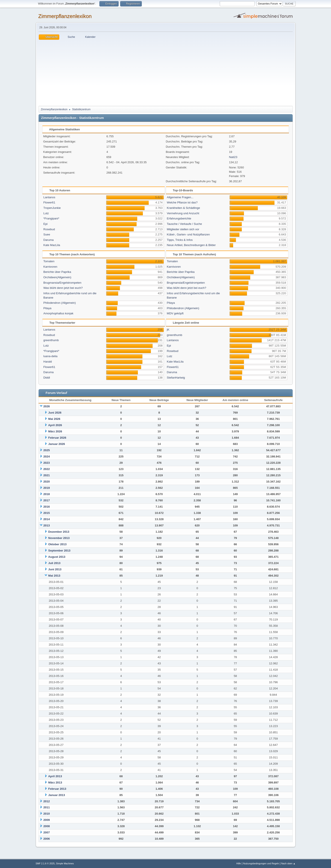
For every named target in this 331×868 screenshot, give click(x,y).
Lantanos (49, 197)
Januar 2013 (57, 795)
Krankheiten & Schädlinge (183, 208)
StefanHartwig (176, 378)
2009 (47, 820)
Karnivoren (50, 267)
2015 (47, 513)
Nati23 (233, 157)
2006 (47, 839)
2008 (47, 826)
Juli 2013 (54, 563)
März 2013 (55, 782)
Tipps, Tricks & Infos (180, 240)
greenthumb (51, 340)
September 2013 (59, 551)
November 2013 (59, 538)
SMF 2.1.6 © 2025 (45, 863)
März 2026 (55, 431)
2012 (47, 801)
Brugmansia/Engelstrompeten (62, 283)
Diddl (47, 378)
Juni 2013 (55, 569)
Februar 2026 (57, 438)
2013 (47, 525)
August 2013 (57, 557)
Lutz (46, 213)
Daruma (48, 240)
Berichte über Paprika (57, 272)
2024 (47, 456)
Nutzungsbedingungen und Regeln (261, 863)
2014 (47, 519)
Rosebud (49, 229)
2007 (47, 832)
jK (168, 330)
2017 (47, 500)
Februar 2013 (57, 789)
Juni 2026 (55, 413)
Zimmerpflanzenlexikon (65, 16)
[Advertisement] (166, 72)
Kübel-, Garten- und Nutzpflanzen (188, 234)
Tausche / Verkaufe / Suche (184, 224)
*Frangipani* (51, 218)
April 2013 (55, 776)
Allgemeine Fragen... (180, 197)
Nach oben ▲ (288, 863)
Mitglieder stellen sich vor (183, 229)
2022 (47, 469)
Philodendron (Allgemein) (60, 303)
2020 (47, 482)
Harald (48, 362)
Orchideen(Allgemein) (57, 277)
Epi (45, 224)
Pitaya (47, 308)
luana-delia (50, 356)
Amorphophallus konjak (58, 313)
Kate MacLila (52, 245)
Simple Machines (65, 863)
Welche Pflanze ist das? (182, 202)
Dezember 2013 (59, 532)
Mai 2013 (54, 576)
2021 (47, 475)
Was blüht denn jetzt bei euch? (63, 288)
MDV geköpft (175, 313)
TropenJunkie (52, 208)
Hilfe (239, 863)
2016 (47, 507)
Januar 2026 (57, 444)
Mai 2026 (54, 419)
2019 (47, 488)
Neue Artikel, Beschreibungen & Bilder (191, 245)
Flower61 (49, 202)
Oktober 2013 (57, 544)
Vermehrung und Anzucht (183, 213)
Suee (47, 234)
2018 (47, 494)
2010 (47, 814)
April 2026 (55, 425)
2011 (47, 807)
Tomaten (49, 261)
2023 (47, 463)
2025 (47, 450)
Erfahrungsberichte (179, 218)
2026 (47, 406)
